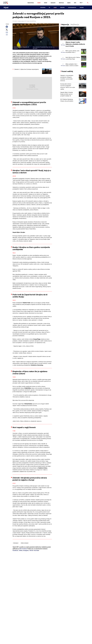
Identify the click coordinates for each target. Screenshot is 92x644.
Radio (69, 3)
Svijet (55, 7)
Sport (46, 3)
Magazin (53, 3)
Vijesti (39, 3)
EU (49, 7)
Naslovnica (31, 3)
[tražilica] (88, 3)
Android (25, 549)
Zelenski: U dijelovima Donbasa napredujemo (27, 69)
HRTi (75, 3)
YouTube (36, 550)
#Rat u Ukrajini (25, 543)
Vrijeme (82, 7)
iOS (21, 549)
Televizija (61, 3)
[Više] (82, 3)
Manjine (62, 7)
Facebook (15, 550)
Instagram (26, 550)
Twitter (20, 550)
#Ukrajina (16, 543)
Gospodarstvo (72, 7)
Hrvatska (43, 7)
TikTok (31, 550)
